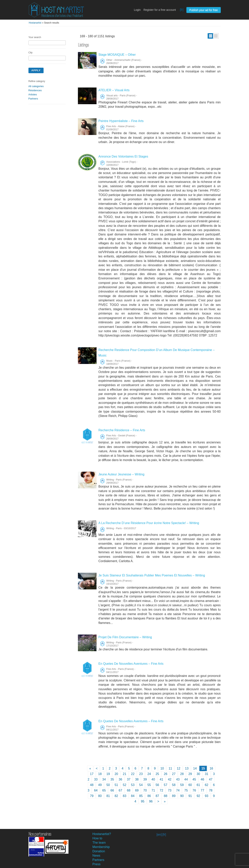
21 (125, 774)
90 (182, 796)
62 (207, 785)
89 (174, 796)
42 (170, 779)
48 (92, 785)
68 (129, 790)
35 (112, 779)
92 (198, 796)
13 (187, 768)
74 (178, 790)
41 (161, 779)
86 (149, 796)
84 (133, 796)
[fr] (182, 10)
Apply (36, 70)
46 (202, 779)
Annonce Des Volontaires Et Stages (123, 156)
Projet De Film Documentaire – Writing (125, 637)
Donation (99, 851)
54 (141, 785)
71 (153, 790)
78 (211, 790)
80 (100, 796)
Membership (101, 847)
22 (133, 774)
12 (179, 768)
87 (157, 796)
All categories (36, 86)
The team (99, 843)
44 (186, 779)
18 (100, 774)
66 (112, 790)
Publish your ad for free (204, 10)
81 (108, 796)
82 (116, 796)
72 (161, 790)
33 (96, 779)
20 (116, 774)
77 (202, 790)
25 (157, 774)
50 (108, 785)
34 (104, 779)
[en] (159, 835)
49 (100, 785)
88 (166, 796)
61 (198, 785)
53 (133, 785)
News (96, 856)
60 (190, 785)
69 (137, 790)
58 (174, 785)
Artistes (33, 94)
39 (145, 779)
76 (194, 790)
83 (125, 796)
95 (143, 801)
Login (137, 10)
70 (145, 790)
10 (162, 768)
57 (166, 785)
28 (182, 774)
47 (211, 779)
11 (170, 768)
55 (149, 785)
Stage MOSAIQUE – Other (117, 55)
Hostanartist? (102, 834)
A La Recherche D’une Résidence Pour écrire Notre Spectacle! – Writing (149, 523)
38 (137, 779)
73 (170, 790)
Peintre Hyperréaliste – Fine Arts (121, 121)
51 (116, 785)
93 (207, 796)
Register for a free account (160, 10)
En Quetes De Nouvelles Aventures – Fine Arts (131, 664)
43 (178, 779)
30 (198, 774)
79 (92, 796)
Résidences (35, 90)
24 (149, 774)
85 (141, 796)
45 (194, 779)
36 (120, 779)
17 (92, 774)
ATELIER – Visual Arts (114, 90)
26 (166, 774)
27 (174, 774)
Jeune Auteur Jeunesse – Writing (122, 474)
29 (190, 774)
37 (129, 779)
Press (96, 864)
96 (151, 801)
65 (104, 790)
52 (125, 785)
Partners (33, 99)
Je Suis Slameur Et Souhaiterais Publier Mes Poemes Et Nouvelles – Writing (152, 575)
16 (211, 768)
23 (141, 774)
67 (120, 790)
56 (157, 785)
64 (96, 790)
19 (108, 774)
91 (190, 796)
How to (97, 838)
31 (207, 774)
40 (153, 779)
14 (195, 768)
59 (182, 785)
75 (186, 790)
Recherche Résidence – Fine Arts (122, 430)
